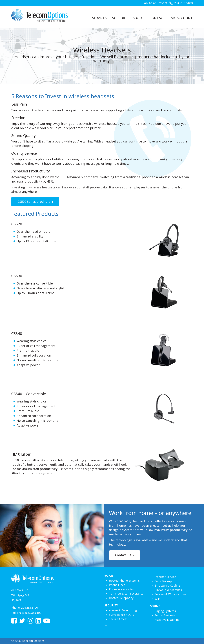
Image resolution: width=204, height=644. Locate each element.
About (138, 18)
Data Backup (163, 581)
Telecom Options (41, 16)
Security (111, 605)
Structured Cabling (167, 585)
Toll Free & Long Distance (126, 594)
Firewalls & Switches (168, 590)
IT (106, 626)
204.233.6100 (183, 3)
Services (99, 18)
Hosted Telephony (121, 598)
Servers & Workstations (171, 594)
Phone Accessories (121, 589)
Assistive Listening (167, 620)
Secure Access (118, 619)
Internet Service (165, 577)
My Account (182, 18)
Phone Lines (117, 585)
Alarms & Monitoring (123, 610)
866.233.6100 (33, 613)
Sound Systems (165, 615)
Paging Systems (165, 611)
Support (120, 18)
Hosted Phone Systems (124, 581)
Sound (155, 606)
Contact (157, 18)
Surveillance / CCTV (122, 615)
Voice (109, 576)
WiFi (158, 599)
